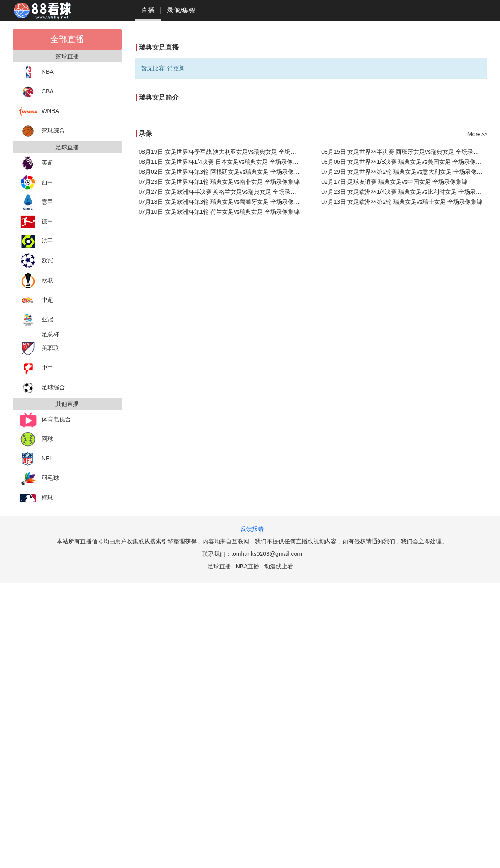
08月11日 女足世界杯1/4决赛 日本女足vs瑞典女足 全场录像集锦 (222, 162)
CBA (36, 92)
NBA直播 (248, 566)
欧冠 (36, 261)
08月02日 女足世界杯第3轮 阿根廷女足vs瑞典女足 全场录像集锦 (222, 172)
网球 (36, 439)
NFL (36, 459)
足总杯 (50, 334)
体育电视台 (45, 420)
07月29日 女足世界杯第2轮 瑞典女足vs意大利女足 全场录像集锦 (404, 172)
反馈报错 (252, 529)
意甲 (36, 202)
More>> (477, 134)
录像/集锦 (181, 10)
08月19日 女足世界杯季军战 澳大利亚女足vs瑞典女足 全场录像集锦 (222, 152)
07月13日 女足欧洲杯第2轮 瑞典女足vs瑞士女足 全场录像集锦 (402, 202)
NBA (36, 72)
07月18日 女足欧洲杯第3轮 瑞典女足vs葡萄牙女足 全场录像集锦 (222, 202)
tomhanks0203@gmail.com (267, 554)
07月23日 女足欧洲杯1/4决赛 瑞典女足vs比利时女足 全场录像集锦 (404, 192)
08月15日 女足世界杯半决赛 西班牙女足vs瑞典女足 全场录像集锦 (404, 152)
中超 (36, 300)
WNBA (39, 111)
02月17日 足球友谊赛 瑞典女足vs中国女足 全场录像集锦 (394, 182)
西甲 (36, 183)
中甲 (36, 368)
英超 (36, 163)
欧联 (36, 281)
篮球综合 (42, 131)
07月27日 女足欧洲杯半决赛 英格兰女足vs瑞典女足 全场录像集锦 (222, 192)
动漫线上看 (279, 566)
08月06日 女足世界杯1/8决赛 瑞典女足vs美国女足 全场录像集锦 (404, 162)
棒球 (36, 498)
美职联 (39, 349)
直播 (148, 10)
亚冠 (36, 320)
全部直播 (67, 39)
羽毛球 (39, 479)
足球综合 (42, 388)
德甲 (36, 222)
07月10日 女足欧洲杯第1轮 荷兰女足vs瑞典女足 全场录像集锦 (219, 212)
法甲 (36, 241)
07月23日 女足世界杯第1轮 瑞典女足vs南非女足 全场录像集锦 (219, 182)
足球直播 (219, 566)
